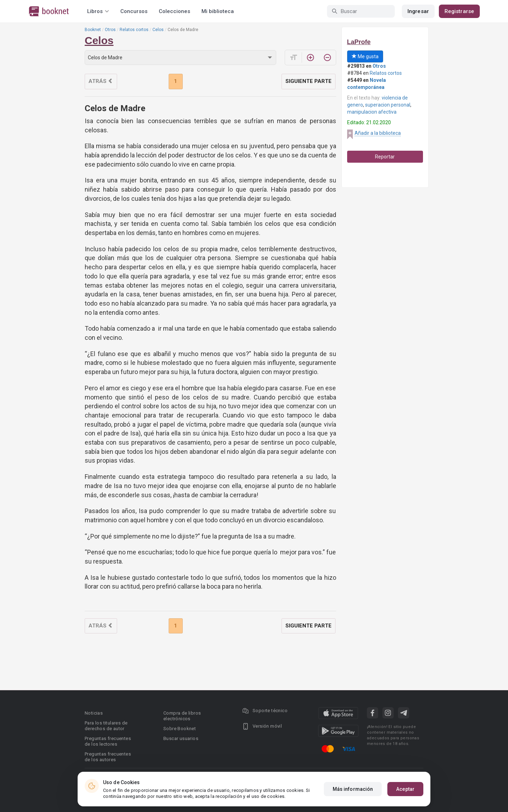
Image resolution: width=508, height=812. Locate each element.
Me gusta (365, 56)
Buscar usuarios (181, 738)
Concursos (134, 11)
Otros (110, 30)
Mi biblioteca (218, 11)
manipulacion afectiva (372, 112)
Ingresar (418, 11)
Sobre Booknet (180, 729)
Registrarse (459, 11)
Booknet (93, 30)
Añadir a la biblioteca (378, 133)
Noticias (94, 713)
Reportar (385, 157)
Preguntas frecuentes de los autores (108, 757)
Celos (158, 30)
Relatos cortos (134, 30)
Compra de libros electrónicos (182, 716)
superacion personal (388, 105)
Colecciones (174, 11)
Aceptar (405, 789)
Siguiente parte (309, 81)
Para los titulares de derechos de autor (106, 726)
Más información (353, 789)
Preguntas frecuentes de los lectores (108, 741)
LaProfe (359, 42)
